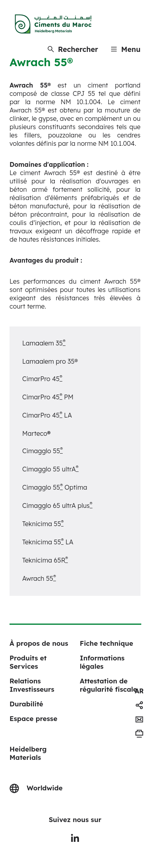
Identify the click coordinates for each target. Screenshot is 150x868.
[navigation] (139, 691)
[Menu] (126, 49)
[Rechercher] (73, 49)
